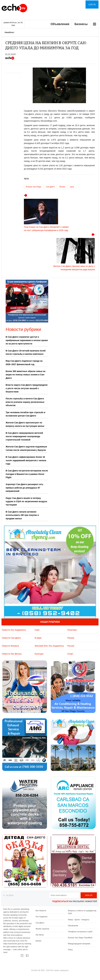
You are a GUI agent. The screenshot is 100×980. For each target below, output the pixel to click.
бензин (62, 187)
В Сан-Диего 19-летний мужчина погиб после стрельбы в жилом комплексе (26, 352)
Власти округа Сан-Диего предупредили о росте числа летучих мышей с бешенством (27, 388)
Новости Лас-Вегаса (12, 654)
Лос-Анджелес (41, 917)
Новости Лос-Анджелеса (14, 630)
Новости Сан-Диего (11, 638)
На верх (10, 895)
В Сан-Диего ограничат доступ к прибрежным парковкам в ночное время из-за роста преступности (27, 340)
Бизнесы (81, 24)
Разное (71, 638)
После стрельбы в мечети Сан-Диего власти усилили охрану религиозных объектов (25, 402)
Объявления (60, 24)
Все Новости (41, 911)
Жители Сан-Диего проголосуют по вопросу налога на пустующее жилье (25, 424)
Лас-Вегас (40, 935)
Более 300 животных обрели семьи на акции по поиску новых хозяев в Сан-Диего (26, 375)
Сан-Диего (50, 187)
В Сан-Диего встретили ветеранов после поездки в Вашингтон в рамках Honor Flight (27, 474)
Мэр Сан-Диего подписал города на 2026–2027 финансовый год (24, 363)
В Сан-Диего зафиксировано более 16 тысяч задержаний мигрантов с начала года (26, 460)
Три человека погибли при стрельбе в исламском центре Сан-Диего (25, 414)
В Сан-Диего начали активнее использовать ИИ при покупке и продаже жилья (22, 515)
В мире (38, 638)
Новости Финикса (10, 646)
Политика (72, 630)
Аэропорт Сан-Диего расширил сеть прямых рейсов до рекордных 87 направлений (24, 488)
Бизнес (38, 941)
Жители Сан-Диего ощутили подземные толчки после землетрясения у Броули (26, 448)
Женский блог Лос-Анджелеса (49, 646)
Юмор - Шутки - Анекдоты (79, 920)
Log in (92, 5)
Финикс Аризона (42, 929)
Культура (39, 654)
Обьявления (73, 926)
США (37, 630)
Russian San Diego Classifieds (80, 938)
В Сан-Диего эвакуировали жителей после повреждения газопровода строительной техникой (24, 436)
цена (72, 187)
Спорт (70, 654)
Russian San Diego (34, 187)
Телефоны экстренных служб (80, 932)
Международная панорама (79, 944)
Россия (71, 646)
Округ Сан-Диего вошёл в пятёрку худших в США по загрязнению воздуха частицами (26, 501)
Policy (70, 950)
